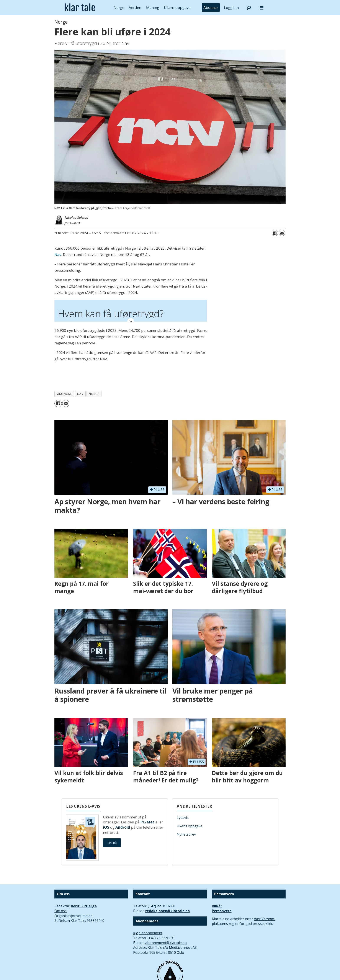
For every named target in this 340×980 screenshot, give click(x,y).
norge (94, 394)
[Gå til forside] (80, 8)
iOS (106, 827)
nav (80, 394)
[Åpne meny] (262, 8)
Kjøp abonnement (148, 933)
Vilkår (217, 906)
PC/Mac (147, 822)
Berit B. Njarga (84, 906)
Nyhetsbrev (186, 834)
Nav (58, 254)
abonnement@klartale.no (166, 943)
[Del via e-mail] (282, 233)
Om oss (60, 911)
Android (123, 827)
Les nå (112, 843)
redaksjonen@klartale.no (168, 911)
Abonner (211, 7)
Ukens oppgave (177, 7)
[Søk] (249, 8)
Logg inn (231, 7)
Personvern (222, 911)
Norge (119, 7)
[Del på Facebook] (275, 233)
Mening (153, 7)
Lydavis (183, 818)
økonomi (64, 394)
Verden (135, 7)
